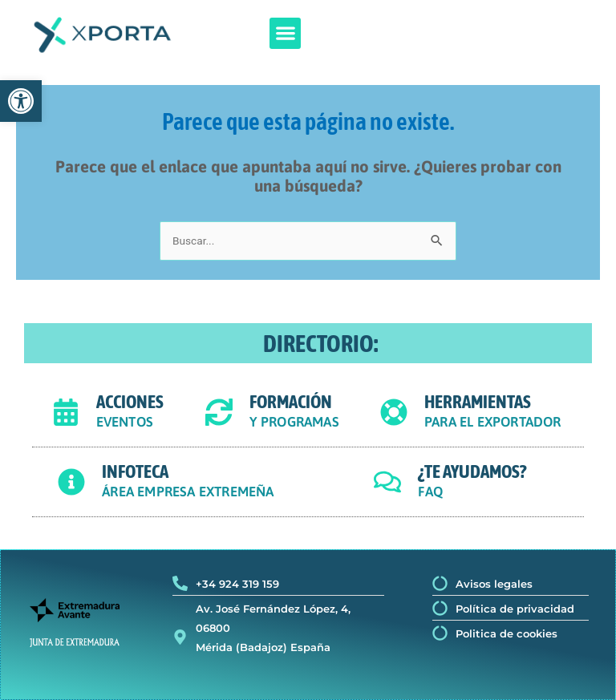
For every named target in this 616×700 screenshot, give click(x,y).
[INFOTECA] (71, 482)
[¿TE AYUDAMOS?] (387, 482)
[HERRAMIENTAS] (394, 412)
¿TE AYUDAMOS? (472, 471)
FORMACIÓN (291, 402)
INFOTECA (135, 471)
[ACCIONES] (66, 412)
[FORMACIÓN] (219, 412)
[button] (285, 33)
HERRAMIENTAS (478, 402)
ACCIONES (130, 402)
